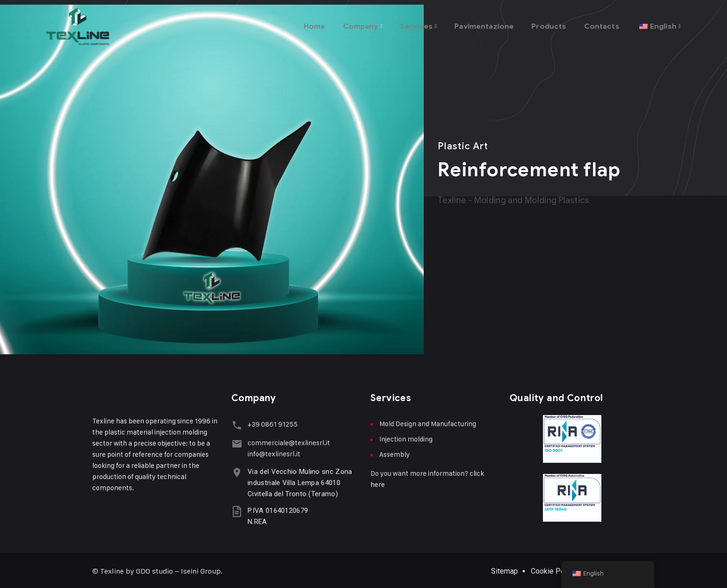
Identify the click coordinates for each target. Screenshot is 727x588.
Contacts (599, 23)
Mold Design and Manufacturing (428, 424)
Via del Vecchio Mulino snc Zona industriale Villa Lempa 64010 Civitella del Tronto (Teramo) (297, 481)
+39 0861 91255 (270, 424)
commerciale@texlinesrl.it (287, 441)
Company (344, 23)
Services (403, 23)
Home (295, 23)
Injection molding (406, 439)
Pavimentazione (475, 23)
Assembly (395, 454)
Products (544, 23)
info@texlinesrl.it (272, 452)
